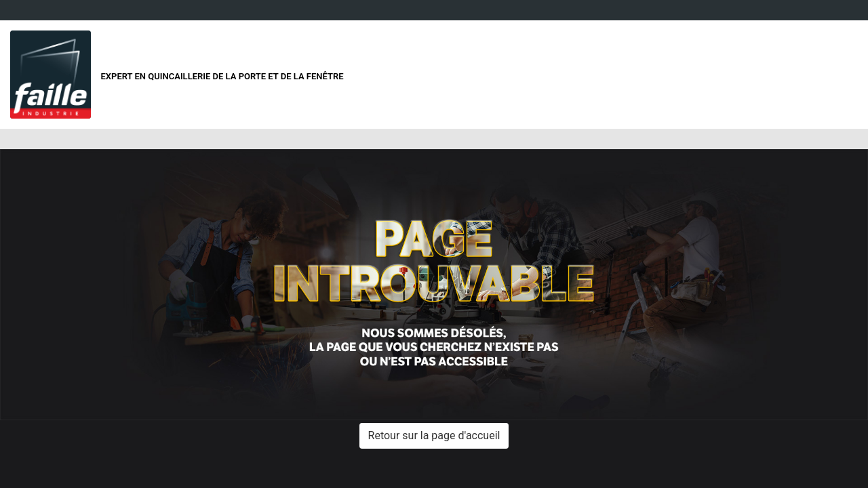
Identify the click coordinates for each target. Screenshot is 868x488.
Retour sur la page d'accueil (434, 435)
